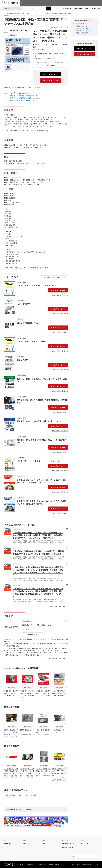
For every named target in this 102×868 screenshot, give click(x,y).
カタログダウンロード (58, 290)
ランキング (96, 9)
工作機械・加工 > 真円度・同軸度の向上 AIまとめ (23, 100)
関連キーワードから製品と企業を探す (19, 809)
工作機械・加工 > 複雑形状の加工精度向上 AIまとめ (23, 98)
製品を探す (67, 9)
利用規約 (40, 864)
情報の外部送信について (31, 864)
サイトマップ (85, 844)
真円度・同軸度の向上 (83, 33)
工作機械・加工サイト (82, 26)
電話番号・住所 (32, 634)
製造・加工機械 (10, 795)
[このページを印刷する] (62, 19)
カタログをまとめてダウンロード (55, 277)
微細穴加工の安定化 (82, 28)
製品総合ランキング (68, 844)
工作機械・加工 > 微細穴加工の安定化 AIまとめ (22, 96)
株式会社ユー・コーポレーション (20, 32)
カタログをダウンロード (50, 81)
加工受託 (34, 795)
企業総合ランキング (68, 847)
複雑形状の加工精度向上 (84, 31)
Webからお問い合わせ (50, 74)
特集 (87, 9)
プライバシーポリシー (21, 864)
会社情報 (45, 864)
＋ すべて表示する (51, 65)
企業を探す (78, 9)
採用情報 (51, 864)
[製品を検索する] (49, 8)
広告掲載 (57, 864)
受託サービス (23, 795)
